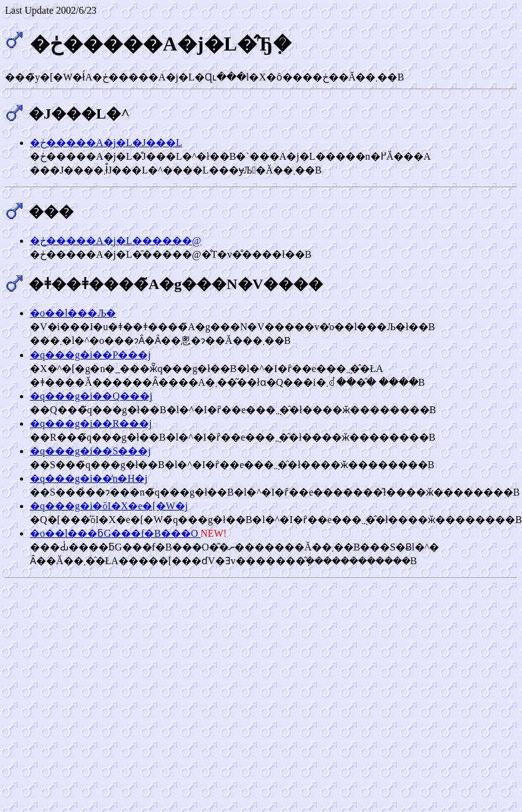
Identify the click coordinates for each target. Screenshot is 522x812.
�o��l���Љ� (73, 313)
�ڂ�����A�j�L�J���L (106, 143)
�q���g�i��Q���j (91, 396)
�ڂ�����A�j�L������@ (116, 241)
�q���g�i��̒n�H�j (89, 478)
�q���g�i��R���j (91, 423)
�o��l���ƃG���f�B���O (115, 533)
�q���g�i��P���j (90, 355)
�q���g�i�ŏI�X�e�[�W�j (109, 506)
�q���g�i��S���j (90, 451)
